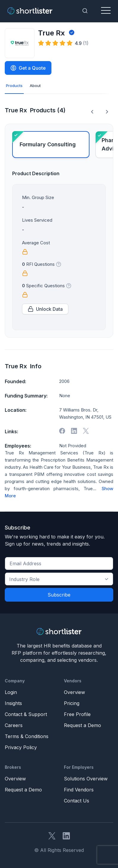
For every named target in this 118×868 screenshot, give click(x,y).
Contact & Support (26, 714)
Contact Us (77, 801)
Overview (74, 692)
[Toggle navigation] (106, 11)
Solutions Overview (86, 779)
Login (11, 692)
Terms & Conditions (27, 736)
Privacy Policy (21, 747)
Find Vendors (79, 790)
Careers (14, 725)
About (35, 86)
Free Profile (77, 714)
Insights (13, 703)
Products (14, 86)
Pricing (72, 703)
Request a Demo (82, 725)
